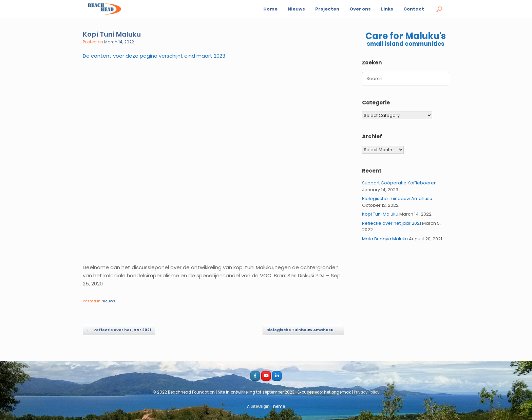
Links (387, 9)
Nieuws (296, 9)
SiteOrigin (260, 406)
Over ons (360, 9)
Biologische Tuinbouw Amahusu (303, 330)
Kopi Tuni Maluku (380, 214)
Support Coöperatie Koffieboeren (399, 183)
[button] (439, 9)
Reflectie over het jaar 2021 (119, 330)
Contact (414, 9)
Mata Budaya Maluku (385, 239)
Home (270, 9)
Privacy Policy (367, 392)
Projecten (327, 9)
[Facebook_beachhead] (255, 376)
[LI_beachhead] (277, 376)
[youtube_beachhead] (266, 376)
